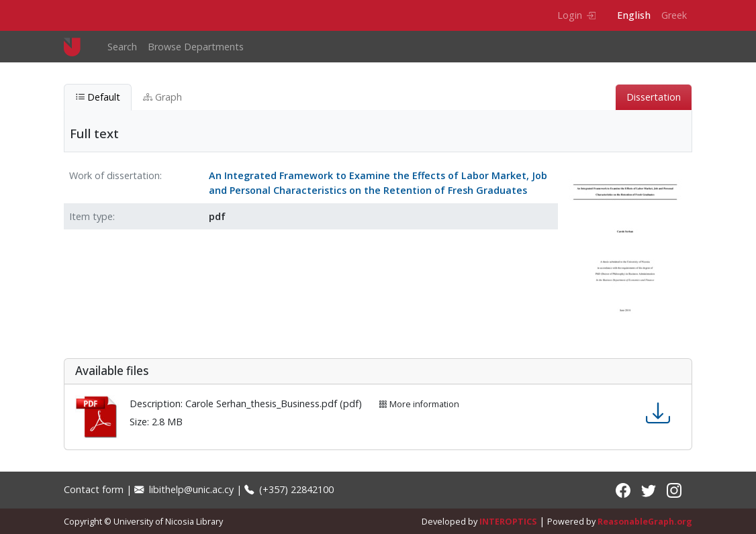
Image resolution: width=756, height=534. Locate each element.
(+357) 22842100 (289, 489)
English (634, 15)
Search (122, 47)
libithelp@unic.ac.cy (184, 489)
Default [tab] (98, 97)
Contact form (94, 489)
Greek (674, 15)
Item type (91, 216)
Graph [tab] (162, 97)
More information (419, 404)
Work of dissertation (114, 175)
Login (576, 15)
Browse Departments (196, 47)
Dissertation (654, 97)
